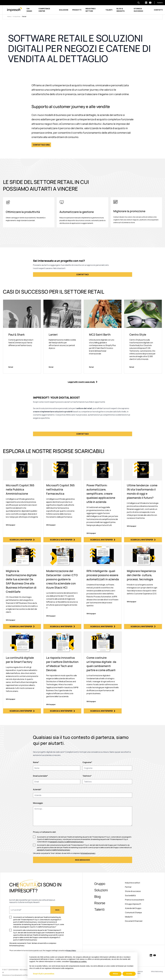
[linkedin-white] (146, 3)
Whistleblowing (157, 972)
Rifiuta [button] (115, 974)
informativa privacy (88, 853)
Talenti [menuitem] (99, 909)
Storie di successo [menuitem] (133, 891)
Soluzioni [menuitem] (101, 890)
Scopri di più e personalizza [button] (44, 974)
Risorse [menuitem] (100, 903)
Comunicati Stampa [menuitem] (133, 912)
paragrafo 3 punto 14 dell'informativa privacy (67, 842)
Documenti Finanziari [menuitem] (134, 921)
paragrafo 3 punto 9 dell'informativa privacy (54, 850)
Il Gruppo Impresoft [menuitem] (133, 904)
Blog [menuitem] (97, 897)
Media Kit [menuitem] (129, 917)
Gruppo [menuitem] (100, 884)
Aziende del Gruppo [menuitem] (133, 908)
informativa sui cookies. (79, 961)
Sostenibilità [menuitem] (130, 895)
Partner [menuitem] (128, 887)
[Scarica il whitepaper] (22, 501)
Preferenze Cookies (138, 972)
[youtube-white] (150, 3)
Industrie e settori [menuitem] (133, 883)
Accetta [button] (129, 974)
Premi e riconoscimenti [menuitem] (135, 900)
